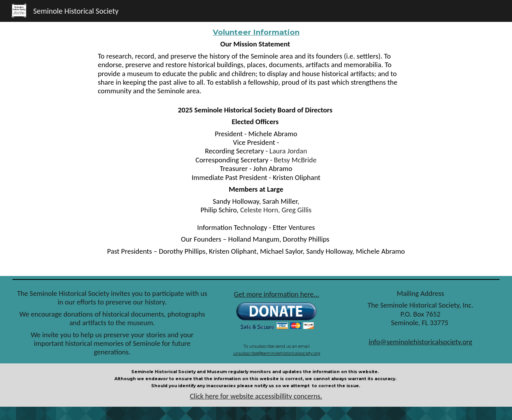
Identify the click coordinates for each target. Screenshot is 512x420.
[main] (256, 149)
